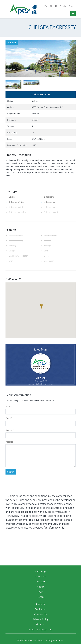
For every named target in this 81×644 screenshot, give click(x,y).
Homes (41, 597)
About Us (41, 576)
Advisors (41, 581)
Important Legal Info (40, 629)
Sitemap (40, 624)
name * (9, 406)
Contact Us (40, 614)
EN (46, 6)
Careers (40, 604)
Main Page (40, 571)
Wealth (41, 587)
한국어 (71, 6)
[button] (41, 307)
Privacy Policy (40, 619)
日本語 (63, 6)
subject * (9, 430)
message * (10, 442)
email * (9, 418)
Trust (40, 592)
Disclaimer (40, 609)
